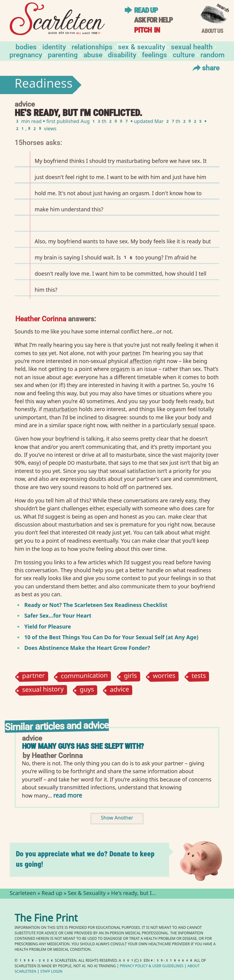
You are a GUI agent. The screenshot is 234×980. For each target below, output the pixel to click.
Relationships (92, 46)
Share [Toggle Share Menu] (205, 68)
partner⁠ (131, 353)
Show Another (117, 818)
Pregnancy (26, 54)
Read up (146, 10)
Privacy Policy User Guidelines (152, 966)
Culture (184, 54)
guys (87, 690)
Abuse (93, 54)
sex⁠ (43, 353)
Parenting (63, 54)
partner (33, 677)
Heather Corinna (41, 318)
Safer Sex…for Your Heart (58, 615)
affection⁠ (141, 361)
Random (213, 54)
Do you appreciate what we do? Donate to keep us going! (85, 859)
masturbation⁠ (60, 409)
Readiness (44, 85)
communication (84, 677)
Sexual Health (192, 46)
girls (130, 677)
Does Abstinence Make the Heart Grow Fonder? (87, 648)
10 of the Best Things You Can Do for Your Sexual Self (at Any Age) (111, 637)
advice (120, 690)
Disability (122, 54)
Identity (54, 46)
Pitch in (147, 30)
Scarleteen (23, 894)
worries (164, 677)
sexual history (43, 690)
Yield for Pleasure (48, 626)
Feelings (154, 54)
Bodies (26, 46)
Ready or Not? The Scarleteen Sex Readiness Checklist (96, 605)
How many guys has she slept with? (83, 746)
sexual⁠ (190, 425)
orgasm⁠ (120, 369)
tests (199, 677)
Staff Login (51, 972)
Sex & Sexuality (142, 46)
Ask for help (153, 20)
